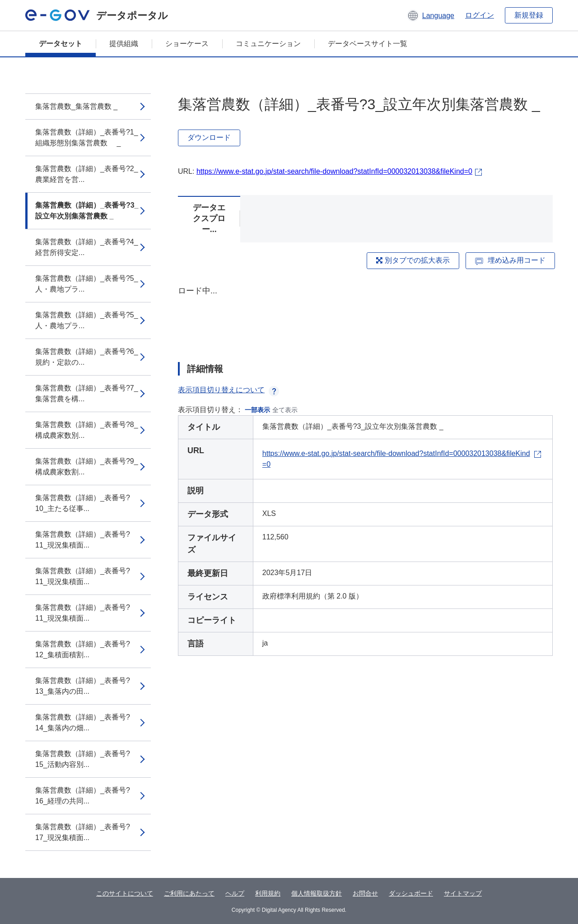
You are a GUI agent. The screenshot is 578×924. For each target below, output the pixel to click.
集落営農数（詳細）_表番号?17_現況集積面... (83, 832)
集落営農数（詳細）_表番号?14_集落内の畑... (83, 722)
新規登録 (529, 15)
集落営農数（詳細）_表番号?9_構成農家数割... (87, 467)
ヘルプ (235, 893)
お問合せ (365, 893)
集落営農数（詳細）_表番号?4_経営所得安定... (87, 247)
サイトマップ (463, 893)
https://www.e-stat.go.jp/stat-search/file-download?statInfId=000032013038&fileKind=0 (334, 171)
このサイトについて (125, 893)
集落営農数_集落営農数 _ (76, 106)
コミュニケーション (268, 44)
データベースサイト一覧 (368, 44)
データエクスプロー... (209, 218)
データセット (61, 44)
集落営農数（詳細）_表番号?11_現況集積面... (83, 540)
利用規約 (268, 893)
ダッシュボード (411, 893)
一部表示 (257, 410)
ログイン (480, 15)
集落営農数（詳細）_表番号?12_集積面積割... (83, 649)
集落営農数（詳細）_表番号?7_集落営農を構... (87, 393)
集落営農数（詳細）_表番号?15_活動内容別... (83, 759)
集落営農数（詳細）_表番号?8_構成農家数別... (87, 430)
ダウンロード (209, 137)
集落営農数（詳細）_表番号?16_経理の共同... (83, 796)
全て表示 (285, 410)
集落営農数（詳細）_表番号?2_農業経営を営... (87, 174)
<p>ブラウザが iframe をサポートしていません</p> (365, 316)
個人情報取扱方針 (317, 893)
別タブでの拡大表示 (413, 260)
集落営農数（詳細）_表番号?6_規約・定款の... (87, 357)
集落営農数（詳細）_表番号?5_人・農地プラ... (87, 284)
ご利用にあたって (189, 893)
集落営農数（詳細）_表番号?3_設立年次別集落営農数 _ (87, 211)
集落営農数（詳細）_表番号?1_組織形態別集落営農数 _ (87, 137)
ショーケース (187, 44)
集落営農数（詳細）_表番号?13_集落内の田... (83, 686)
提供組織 (124, 44)
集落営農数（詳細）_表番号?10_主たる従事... (83, 503)
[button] (431, 15)
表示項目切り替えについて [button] (228, 390)
